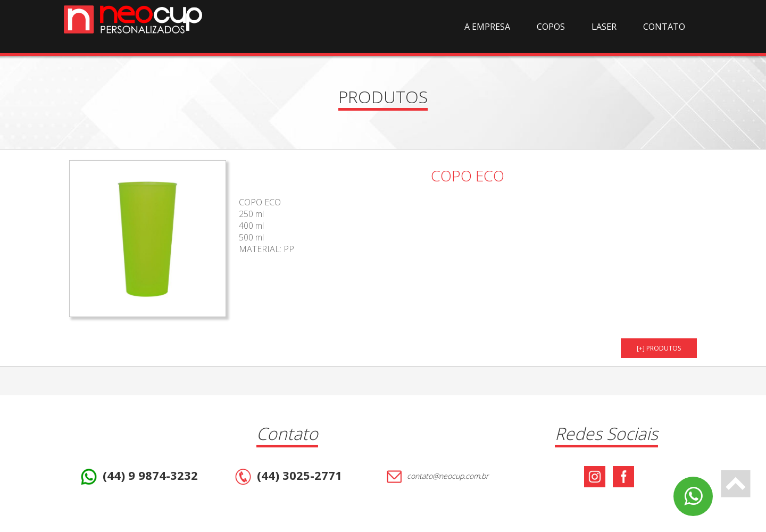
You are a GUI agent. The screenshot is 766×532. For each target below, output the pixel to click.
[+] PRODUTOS (659, 348)
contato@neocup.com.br (436, 477)
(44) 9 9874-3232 (138, 477)
